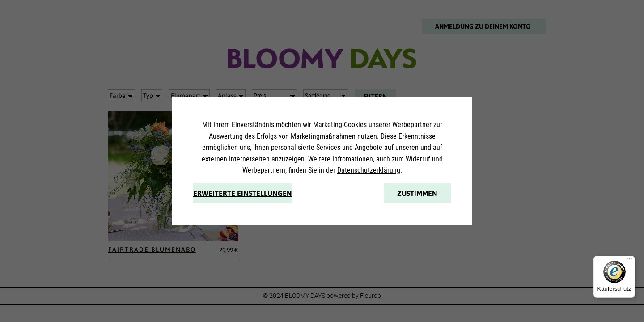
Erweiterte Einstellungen (243, 193)
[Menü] (630, 261)
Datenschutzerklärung (369, 170)
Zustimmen (417, 193)
